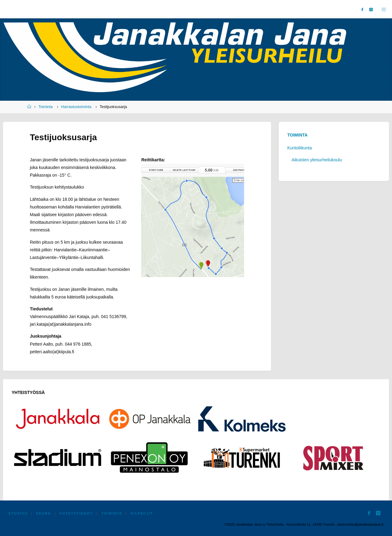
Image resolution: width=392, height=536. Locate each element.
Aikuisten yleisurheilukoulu (317, 160)
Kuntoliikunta (300, 148)
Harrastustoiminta (76, 107)
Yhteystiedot (76, 513)
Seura (44, 513)
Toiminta (45, 107)
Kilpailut (142, 513)
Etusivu (18, 513)
